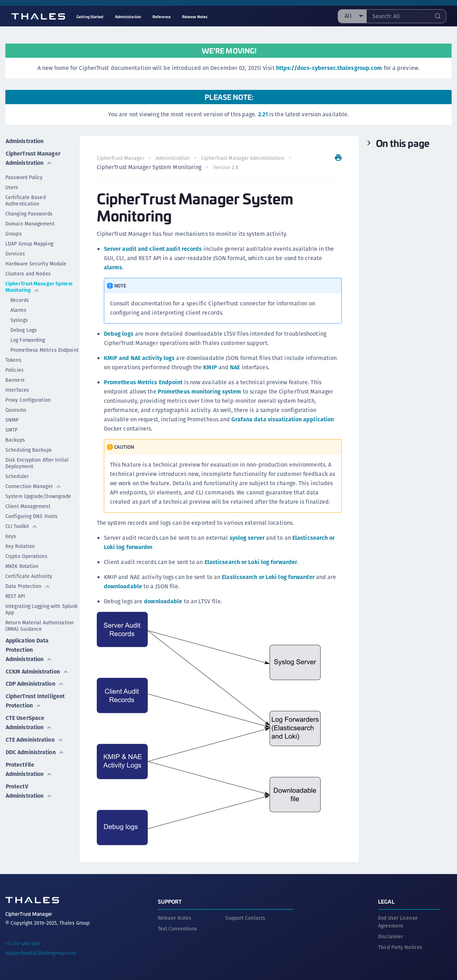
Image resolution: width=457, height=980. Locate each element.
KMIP (210, 367)
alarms (113, 267)
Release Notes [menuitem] (195, 17)
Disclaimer (390, 936)
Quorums (16, 409)
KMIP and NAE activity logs (139, 358)
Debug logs (119, 334)
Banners (15, 379)
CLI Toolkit (21, 525)
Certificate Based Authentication (26, 200)
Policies (14, 369)
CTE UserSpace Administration (29, 720)
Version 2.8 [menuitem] (226, 167)
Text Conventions (178, 928)
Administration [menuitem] (128, 17)
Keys (11, 535)
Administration (25, 141)
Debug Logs (24, 329)
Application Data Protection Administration (29, 649)
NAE (235, 367)
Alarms (18, 309)
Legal (386, 901)
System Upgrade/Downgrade (38, 496)
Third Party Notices (400, 947)
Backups (15, 439)
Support (170, 901)
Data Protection (28, 585)
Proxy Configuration (28, 399)
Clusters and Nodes (28, 273)
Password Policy (24, 177)
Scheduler (17, 476)
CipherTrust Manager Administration (33, 158)
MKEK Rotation (22, 565)
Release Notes (175, 918)
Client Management (28, 506)
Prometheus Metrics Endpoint (44, 349)
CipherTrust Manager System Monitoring (39, 286)
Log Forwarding (28, 339)
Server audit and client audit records (153, 249)
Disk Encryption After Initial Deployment (37, 462)
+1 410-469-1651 (23, 943)
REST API (15, 595)
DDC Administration (36, 749)
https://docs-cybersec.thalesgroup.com (329, 68)
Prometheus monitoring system (200, 392)
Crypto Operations (26, 555)
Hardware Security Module (36, 263)
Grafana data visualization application (283, 419)
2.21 (263, 114)
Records (20, 299)
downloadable (123, 586)
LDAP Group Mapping (29, 243)
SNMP (12, 419)
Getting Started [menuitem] (90, 17)
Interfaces (17, 389)
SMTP (11, 429)
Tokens (13, 359)
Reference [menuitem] (162, 17)
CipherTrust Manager (120, 158)
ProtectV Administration (29, 788)
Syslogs (19, 319)
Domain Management (30, 223)
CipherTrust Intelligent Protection (35, 699)
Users (12, 187)
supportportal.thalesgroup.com (41, 953)
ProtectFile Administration (29, 766)
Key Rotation (20, 545)
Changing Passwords (29, 213)
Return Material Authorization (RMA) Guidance (39, 625)
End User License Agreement (398, 921)
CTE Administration (35, 737)
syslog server (247, 538)
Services (15, 253)
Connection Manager (33, 486)
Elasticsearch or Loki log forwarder (251, 562)
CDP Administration (36, 682)
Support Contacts (245, 918)
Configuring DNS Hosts (31, 516)
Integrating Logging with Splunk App (41, 609)
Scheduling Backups (29, 449)
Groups (14, 233)
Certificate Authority (29, 575)
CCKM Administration (38, 670)
